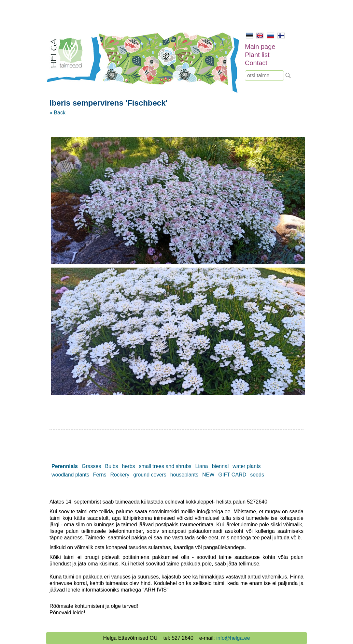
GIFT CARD (232, 475)
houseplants (184, 475)
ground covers (150, 475)
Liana (202, 466)
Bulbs (112, 466)
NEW (208, 475)
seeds (257, 475)
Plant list (257, 55)
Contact (256, 63)
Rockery (120, 475)
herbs (129, 466)
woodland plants (70, 475)
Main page (260, 47)
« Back (57, 113)
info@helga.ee (233, 638)
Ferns (100, 475)
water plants (247, 466)
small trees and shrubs (165, 466)
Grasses (92, 466)
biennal (220, 466)
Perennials (65, 466)
